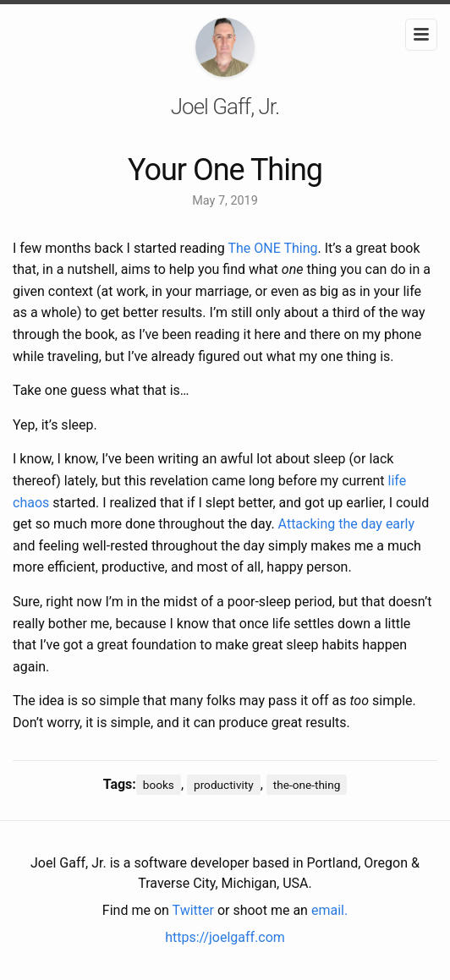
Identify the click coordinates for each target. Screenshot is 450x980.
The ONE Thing (272, 248)
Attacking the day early (346, 524)
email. (329, 910)
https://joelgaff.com (225, 937)
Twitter (193, 910)
